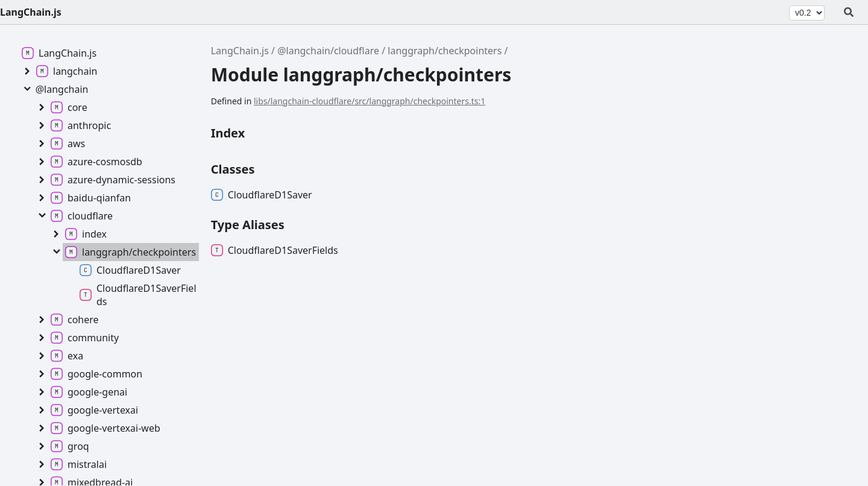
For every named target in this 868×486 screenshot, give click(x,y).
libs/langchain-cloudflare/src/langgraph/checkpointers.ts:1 (370, 101)
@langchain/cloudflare (328, 51)
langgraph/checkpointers (445, 51)
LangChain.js (31, 12)
